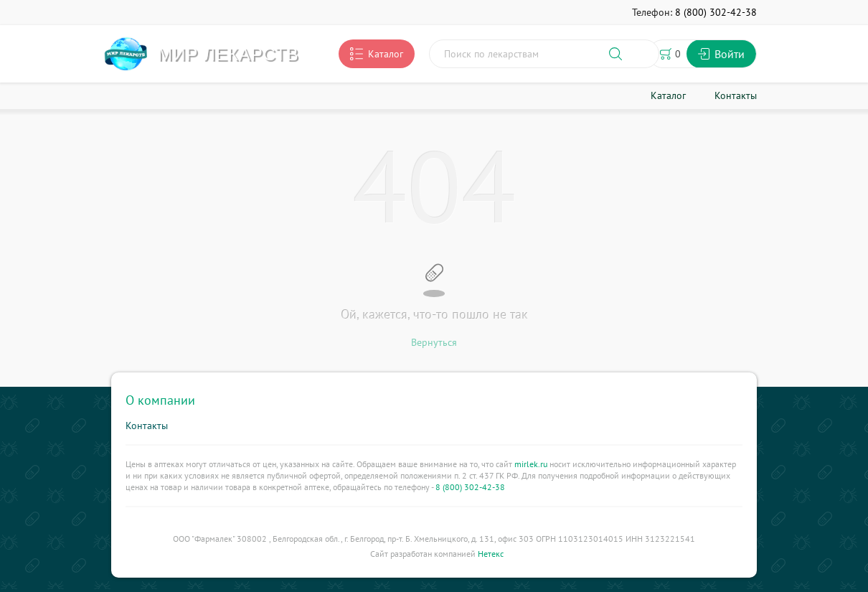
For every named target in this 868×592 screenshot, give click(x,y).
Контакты (147, 426)
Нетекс (491, 554)
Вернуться (434, 342)
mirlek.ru (531, 464)
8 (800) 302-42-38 (470, 487)
